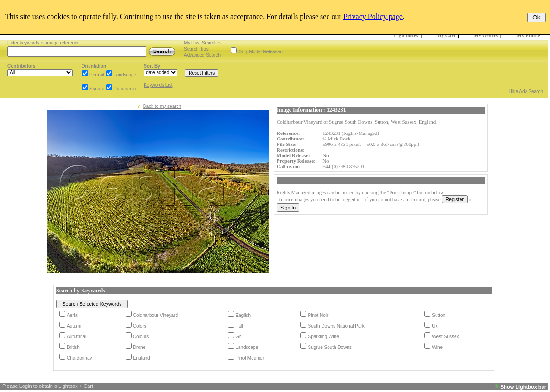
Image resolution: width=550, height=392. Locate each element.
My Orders (486, 35)
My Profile (529, 35)
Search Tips (196, 49)
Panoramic (125, 89)
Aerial (73, 315)
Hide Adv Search (526, 92)
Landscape (125, 75)
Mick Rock (339, 139)
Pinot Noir (318, 315)
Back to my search (162, 106)
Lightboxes (406, 35)
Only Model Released (260, 52)
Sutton (439, 315)
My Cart (446, 35)
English (243, 315)
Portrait (97, 75)
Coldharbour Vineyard (155, 315)
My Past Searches (203, 43)
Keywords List (158, 85)
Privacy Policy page (373, 16)
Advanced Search (202, 55)
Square (97, 89)
